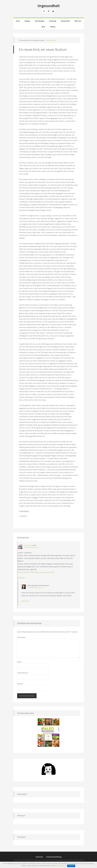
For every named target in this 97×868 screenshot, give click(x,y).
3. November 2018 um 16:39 (31, 547)
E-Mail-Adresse (23, 673)
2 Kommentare (51, 40)
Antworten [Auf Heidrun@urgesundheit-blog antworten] (25, 601)
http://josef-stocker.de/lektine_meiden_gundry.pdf (36, 572)
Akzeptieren (71, 866)
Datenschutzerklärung (61, 866)
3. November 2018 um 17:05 (35, 587)
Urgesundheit (49, 6)
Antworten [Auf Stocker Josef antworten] (21, 578)
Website (20, 684)
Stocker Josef (28, 545)
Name (20, 662)
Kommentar (21, 637)
